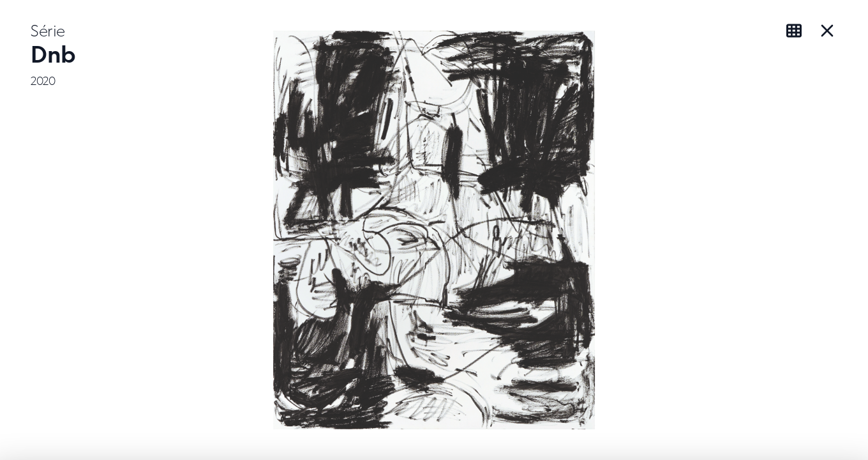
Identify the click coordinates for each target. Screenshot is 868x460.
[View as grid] (797, 31)
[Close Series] (827, 31)
